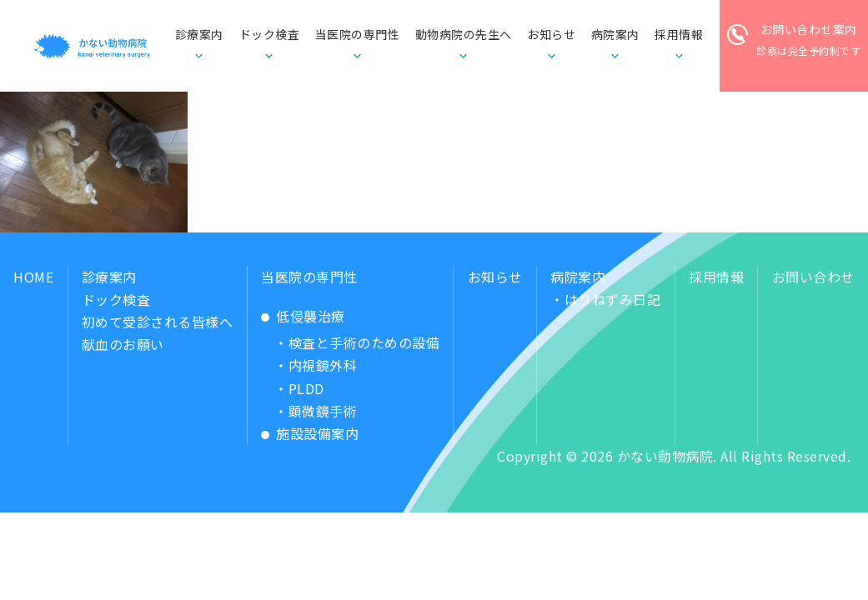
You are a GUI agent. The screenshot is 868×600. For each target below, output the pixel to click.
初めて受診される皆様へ (158, 322)
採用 (679, 35)
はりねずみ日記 (613, 299)
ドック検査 (270, 34)
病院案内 (578, 277)
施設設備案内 (317, 433)
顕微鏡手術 (323, 411)
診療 (199, 35)
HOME (33, 277)
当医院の (358, 35)
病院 (615, 35)
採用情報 (716, 277)
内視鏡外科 (323, 365)
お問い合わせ (813, 277)
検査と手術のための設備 (364, 342)
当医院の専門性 (309, 277)
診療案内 (109, 277)
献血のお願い (123, 344)
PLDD (306, 388)
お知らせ (551, 34)
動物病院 (464, 35)
